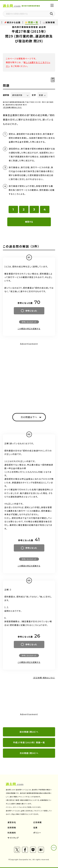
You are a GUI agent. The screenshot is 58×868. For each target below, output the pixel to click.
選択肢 (6, 95)
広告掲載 (38, 822)
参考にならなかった (29, 322)
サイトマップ (13, 838)
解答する (29, 222)
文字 (34, 95)
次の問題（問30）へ (29, 753)
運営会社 (12, 822)
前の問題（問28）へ (29, 732)
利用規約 (12, 833)
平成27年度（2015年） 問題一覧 (29, 742)
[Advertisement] (29, 375)
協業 (35, 828)
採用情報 (12, 828)
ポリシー (37, 833)
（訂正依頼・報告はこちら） (12, 107)
